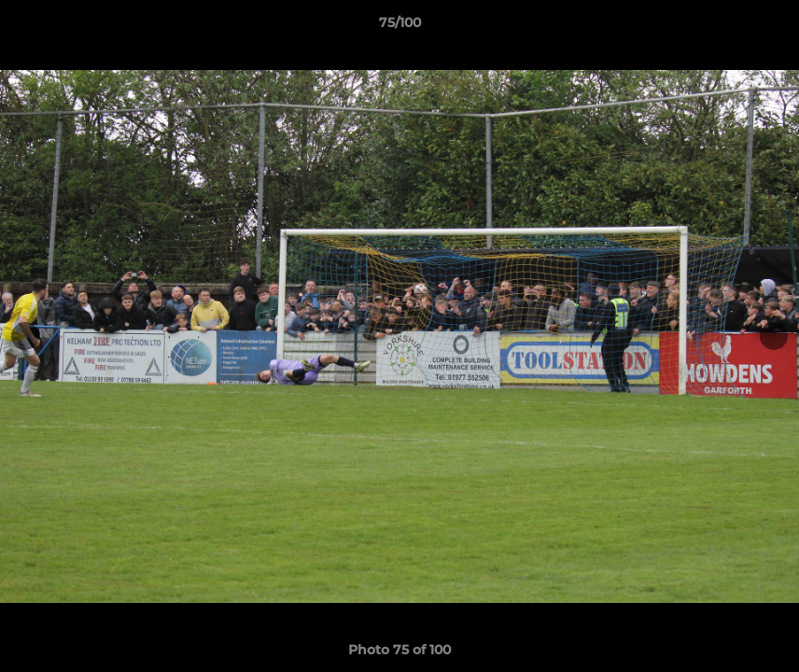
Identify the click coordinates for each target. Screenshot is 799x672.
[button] (765, 27)
